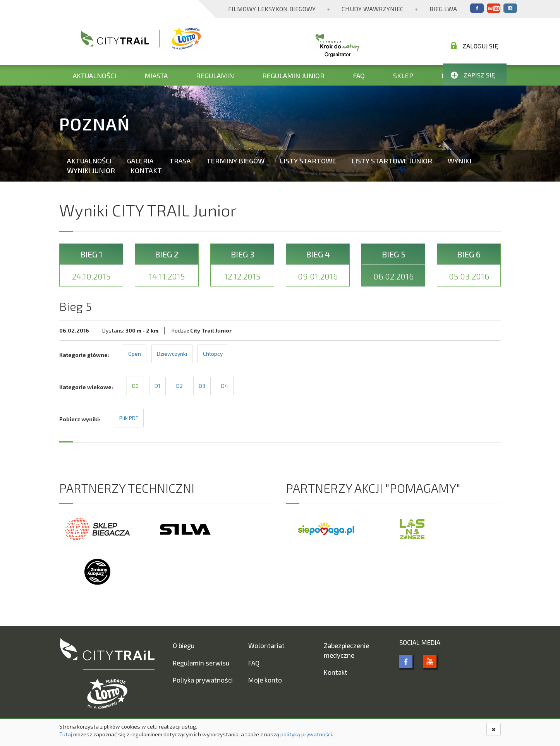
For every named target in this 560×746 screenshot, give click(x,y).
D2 (180, 386)
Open (135, 354)
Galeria (140, 161)
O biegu (184, 645)
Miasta (156, 75)
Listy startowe (308, 161)
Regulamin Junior (293, 75)
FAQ (359, 75)
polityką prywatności (306, 734)
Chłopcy (213, 354)
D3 (202, 386)
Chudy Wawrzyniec (373, 9)
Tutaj (66, 734)
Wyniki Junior (91, 170)
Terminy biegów (235, 161)
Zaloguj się (474, 46)
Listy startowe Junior (392, 161)
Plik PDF (129, 418)
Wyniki (460, 161)
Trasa (180, 161)
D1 (157, 386)
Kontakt (146, 170)
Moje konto (265, 680)
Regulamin (215, 75)
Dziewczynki (172, 354)
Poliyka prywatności (203, 680)
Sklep (403, 75)
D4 (225, 386)
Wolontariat (266, 645)
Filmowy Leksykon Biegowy (272, 9)
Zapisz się (473, 75)
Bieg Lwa (443, 9)
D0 (135, 386)
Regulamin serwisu (201, 663)
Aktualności (94, 75)
